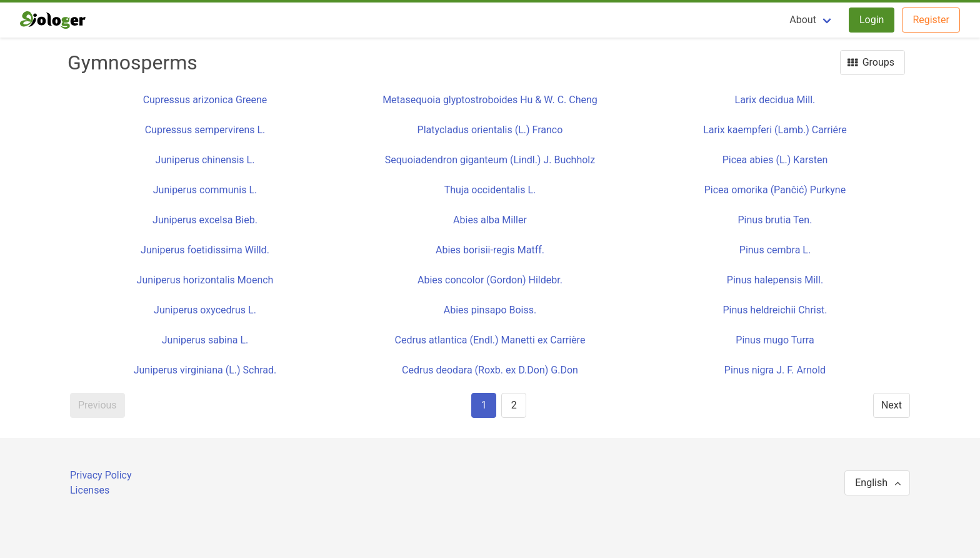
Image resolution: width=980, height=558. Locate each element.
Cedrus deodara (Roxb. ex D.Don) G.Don (490, 370)
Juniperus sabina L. (205, 340)
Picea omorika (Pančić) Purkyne (775, 190)
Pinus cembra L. (775, 250)
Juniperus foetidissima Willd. (205, 250)
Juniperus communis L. (205, 190)
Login (872, 20)
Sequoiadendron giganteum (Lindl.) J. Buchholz (490, 160)
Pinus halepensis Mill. (775, 280)
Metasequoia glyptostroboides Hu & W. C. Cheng (490, 100)
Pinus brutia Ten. (775, 220)
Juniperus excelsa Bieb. (205, 220)
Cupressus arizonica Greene (205, 100)
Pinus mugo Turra (775, 340)
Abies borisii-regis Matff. (490, 250)
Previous (97, 405)
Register (931, 20)
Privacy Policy (101, 475)
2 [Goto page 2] (514, 405)
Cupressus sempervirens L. (205, 130)
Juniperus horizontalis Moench (205, 280)
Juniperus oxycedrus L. (205, 310)
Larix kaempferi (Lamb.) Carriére (775, 130)
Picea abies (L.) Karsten (775, 160)
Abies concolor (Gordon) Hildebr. (490, 280)
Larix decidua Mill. (775, 100)
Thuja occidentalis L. (490, 190)
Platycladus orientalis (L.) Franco (490, 130)
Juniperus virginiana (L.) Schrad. (205, 370)
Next (892, 405)
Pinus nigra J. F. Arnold (775, 370)
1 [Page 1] (484, 405)
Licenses (90, 490)
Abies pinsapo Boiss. (490, 310)
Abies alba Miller (490, 220)
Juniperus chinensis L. (205, 160)
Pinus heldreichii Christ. (775, 310)
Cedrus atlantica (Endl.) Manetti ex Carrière (490, 340)
